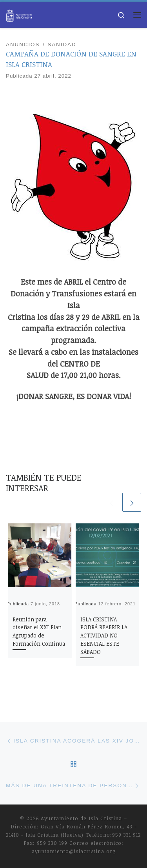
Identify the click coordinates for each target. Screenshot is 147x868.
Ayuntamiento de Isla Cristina (81, 818)
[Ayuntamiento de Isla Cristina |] (19, 14)
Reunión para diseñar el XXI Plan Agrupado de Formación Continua (39, 632)
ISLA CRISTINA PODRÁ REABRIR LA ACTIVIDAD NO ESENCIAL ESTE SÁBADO (104, 636)
